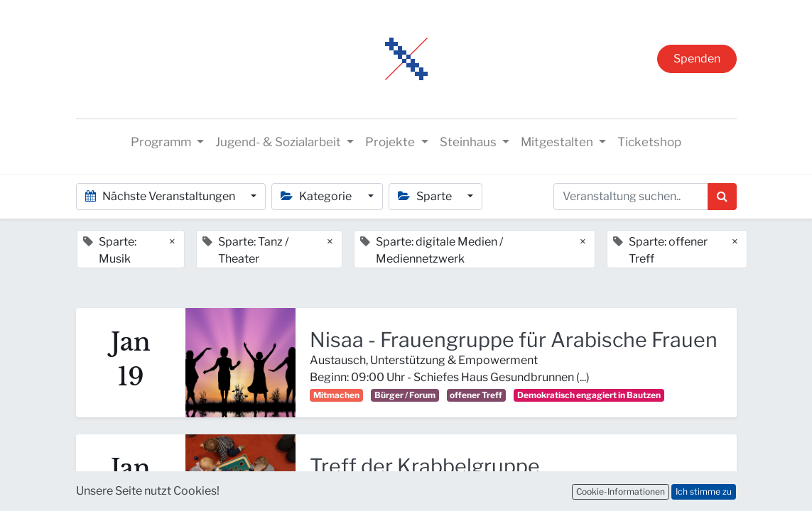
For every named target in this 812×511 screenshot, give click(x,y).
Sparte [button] (426, 196)
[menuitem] (649, 143)
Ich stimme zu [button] (704, 491)
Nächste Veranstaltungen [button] (161, 196)
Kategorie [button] (317, 196)
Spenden (697, 59)
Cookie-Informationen (621, 491)
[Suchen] (722, 197)
